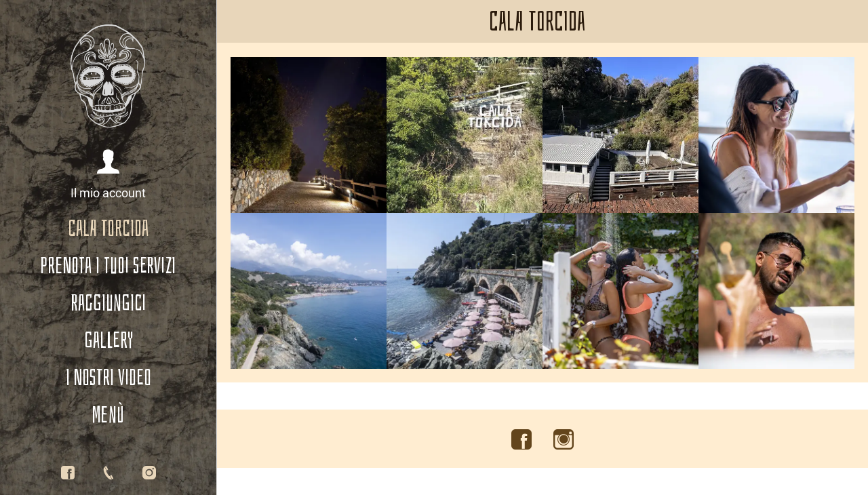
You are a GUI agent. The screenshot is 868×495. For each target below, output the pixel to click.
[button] (108, 175)
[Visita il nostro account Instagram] (564, 440)
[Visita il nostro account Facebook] (521, 440)
